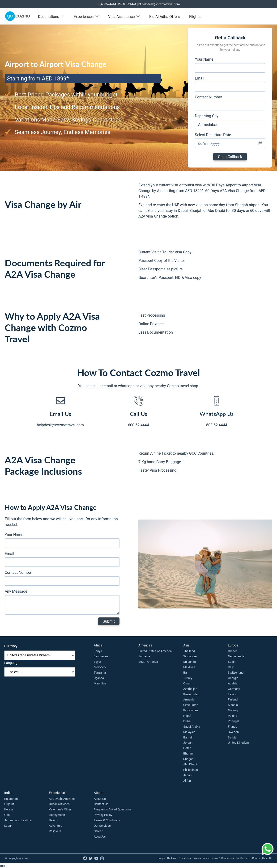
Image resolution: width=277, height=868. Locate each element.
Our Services (102, 826)
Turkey (188, 678)
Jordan (188, 742)
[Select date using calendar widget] (260, 143)
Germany (234, 689)
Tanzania (100, 672)
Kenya (98, 651)
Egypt (97, 662)
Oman (187, 683)
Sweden (233, 732)
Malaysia (189, 732)
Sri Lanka (190, 662)
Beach (53, 820)
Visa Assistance (124, 16)
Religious (55, 831)
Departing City (207, 116)
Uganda (99, 678)
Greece (233, 651)
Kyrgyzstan (191, 710)
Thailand (189, 651)
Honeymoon (57, 815)
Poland (232, 716)
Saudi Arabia (192, 726)
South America (148, 662)
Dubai (187, 721)
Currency (11, 646)
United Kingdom (238, 742)
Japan (187, 775)
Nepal (187, 716)
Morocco (100, 667)
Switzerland (236, 672)
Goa (7, 815)
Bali (186, 672)
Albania (233, 705)
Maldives (189, 667)
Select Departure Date (213, 135)
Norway (233, 710)
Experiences (86, 16)
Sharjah (188, 759)
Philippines (191, 770)
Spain (232, 662)
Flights (195, 16)
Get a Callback (230, 157)
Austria (233, 683)
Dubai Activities (59, 804)
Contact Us (101, 804)
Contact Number (208, 97)
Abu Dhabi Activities (62, 799)
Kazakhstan (191, 694)
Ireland (232, 694)
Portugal (233, 721)
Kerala (9, 809)
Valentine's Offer (60, 809)
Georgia (233, 678)
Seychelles (101, 656)
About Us (100, 799)
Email (200, 78)
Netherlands (236, 656)
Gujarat (9, 804)
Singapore (190, 656)
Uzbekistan (191, 705)
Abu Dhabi (190, 764)
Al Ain (187, 780)
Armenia (189, 699)
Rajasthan (11, 799)
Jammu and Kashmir (18, 820)
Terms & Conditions (107, 820)
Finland (233, 699)
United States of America (155, 651)
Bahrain (188, 737)
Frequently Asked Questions (113, 809)
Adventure (56, 826)
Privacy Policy (103, 815)
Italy (231, 667)
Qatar (187, 748)
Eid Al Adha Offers (164, 16)
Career (98, 831)
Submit (109, 621)
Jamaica (144, 656)
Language (12, 663)
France (232, 726)
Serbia (232, 737)
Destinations (51, 16)
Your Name (204, 59)
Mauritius (100, 683)
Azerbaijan (190, 689)
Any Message (16, 591)
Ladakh (9, 826)
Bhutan (188, 753)
